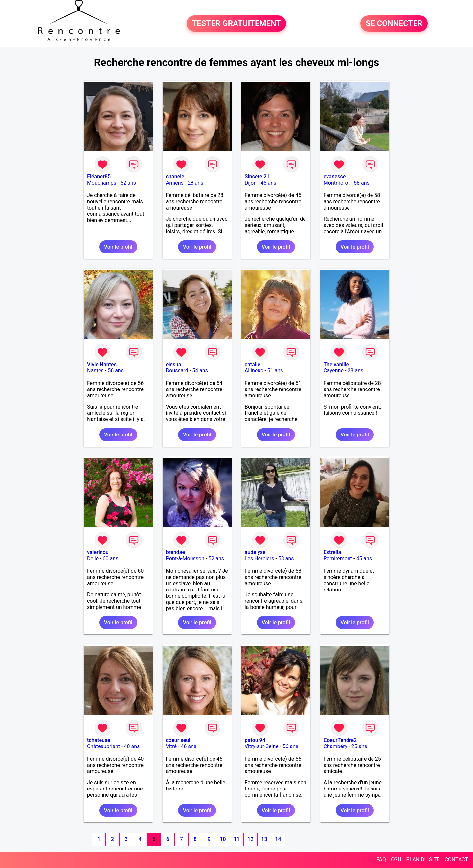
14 (278, 839)
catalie (253, 364)
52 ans (128, 183)
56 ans (116, 371)
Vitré (171, 746)
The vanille (336, 364)
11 (236, 839)
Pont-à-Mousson (185, 558)
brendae (175, 552)
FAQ (381, 860)
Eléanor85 (99, 177)
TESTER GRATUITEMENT (236, 24)
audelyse (255, 552)
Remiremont (338, 558)
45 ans (268, 183)
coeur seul (178, 740)
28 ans (195, 183)
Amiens (175, 183)
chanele (175, 177)
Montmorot (337, 183)
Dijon (251, 183)
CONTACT (456, 860)
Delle (93, 558)
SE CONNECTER (394, 24)
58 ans (362, 183)
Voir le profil (118, 247)
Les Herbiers (259, 558)
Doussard (177, 371)
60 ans (111, 558)
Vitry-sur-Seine (262, 746)
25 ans (359, 746)
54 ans (200, 371)
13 (264, 839)
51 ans (275, 371)
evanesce (335, 177)
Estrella (332, 552)
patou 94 (255, 740)
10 (223, 839)
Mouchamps (102, 183)
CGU (396, 860)
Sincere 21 (257, 177)
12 (250, 839)
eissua (174, 364)
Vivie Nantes (102, 364)
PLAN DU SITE (423, 860)
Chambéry (336, 746)
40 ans (132, 746)
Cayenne (334, 371)
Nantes (95, 371)
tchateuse (99, 740)
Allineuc (254, 371)
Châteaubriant (103, 746)
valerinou (98, 552)
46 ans (189, 746)
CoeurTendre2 (340, 740)
